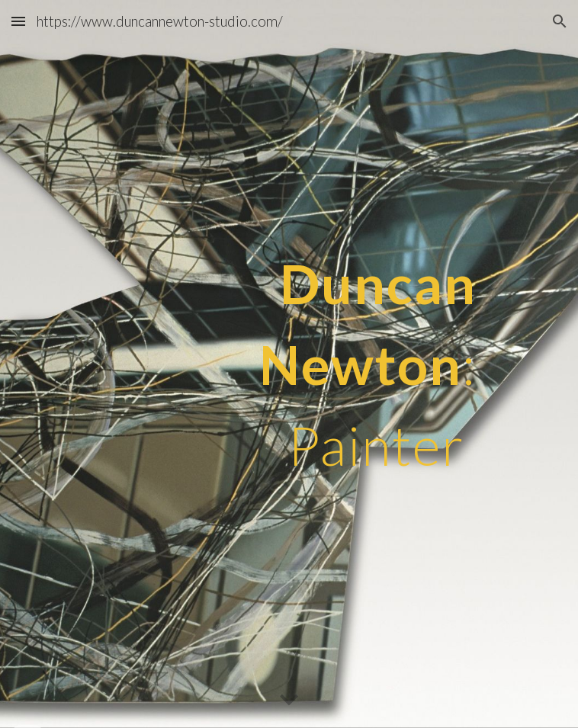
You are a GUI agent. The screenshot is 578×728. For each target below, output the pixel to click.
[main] (289, 364)
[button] (18, 21)
